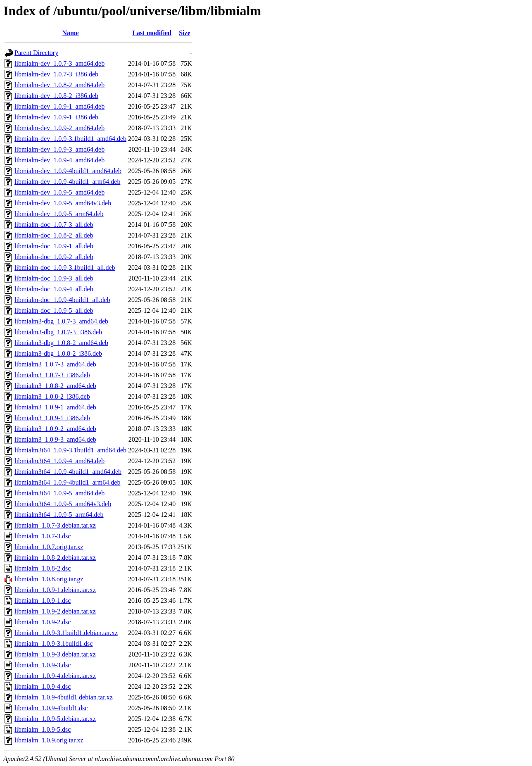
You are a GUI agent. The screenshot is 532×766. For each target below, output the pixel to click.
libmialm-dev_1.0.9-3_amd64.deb (59, 149)
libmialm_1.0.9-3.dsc (43, 665)
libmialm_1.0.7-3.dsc (43, 536)
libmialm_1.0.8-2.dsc (43, 568)
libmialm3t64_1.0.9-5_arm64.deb (59, 515)
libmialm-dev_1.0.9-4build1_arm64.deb (67, 182)
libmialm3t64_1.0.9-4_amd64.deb (59, 461)
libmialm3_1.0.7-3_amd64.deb (55, 364)
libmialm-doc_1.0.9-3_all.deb (54, 278)
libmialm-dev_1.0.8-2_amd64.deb (59, 85)
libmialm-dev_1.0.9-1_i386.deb (56, 117)
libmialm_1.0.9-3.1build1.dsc (53, 643)
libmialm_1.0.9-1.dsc (43, 601)
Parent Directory (36, 53)
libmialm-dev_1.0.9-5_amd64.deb (59, 192)
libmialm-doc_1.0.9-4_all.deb (54, 289)
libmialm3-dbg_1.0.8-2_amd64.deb (61, 343)
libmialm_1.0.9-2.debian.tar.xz (55, 611)
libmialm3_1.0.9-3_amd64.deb (55, 439)
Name (71, 33)
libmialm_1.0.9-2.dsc (43, 622)
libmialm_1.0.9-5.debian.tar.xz (55, 719)
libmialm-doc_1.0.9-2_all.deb (54, 257)
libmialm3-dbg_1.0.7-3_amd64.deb (61, 321)
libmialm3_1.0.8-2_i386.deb (52, 396)
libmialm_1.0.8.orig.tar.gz (49, 579)
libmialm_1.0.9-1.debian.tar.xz (55, 590)
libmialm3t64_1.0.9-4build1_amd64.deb (68, 472)
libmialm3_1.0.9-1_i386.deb (52, 418)
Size (185, 33)
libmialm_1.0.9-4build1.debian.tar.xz (64, 697)
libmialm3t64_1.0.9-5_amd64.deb (59, 493)
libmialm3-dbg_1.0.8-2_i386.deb (58, 353)
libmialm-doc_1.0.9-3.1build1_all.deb (65, 268)
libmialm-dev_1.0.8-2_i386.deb (56, 96)
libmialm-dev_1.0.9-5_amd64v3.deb (63, 203)
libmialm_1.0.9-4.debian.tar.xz (55, 676)
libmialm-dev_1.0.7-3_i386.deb (56, 74)
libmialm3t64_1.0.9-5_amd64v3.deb (63, 504)
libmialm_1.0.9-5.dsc (43, 729)
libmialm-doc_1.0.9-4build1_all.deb (62, 300)
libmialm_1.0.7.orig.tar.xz (49, 547)
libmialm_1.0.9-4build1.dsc (51, 708)
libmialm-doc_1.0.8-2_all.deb (54, 235)
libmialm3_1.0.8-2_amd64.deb (55, 386)
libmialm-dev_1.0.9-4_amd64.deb (59, 160)
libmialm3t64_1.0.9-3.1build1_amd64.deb (70, 450)
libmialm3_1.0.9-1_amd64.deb (55, 407)
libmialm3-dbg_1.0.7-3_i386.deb (58, 332)
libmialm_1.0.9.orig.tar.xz (49, 740)
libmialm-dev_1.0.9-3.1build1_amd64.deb (70, 139)
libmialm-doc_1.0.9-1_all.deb (54, 246)
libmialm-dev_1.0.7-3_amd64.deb (59, 63)
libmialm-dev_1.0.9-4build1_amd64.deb (68, 171)
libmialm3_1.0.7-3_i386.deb (52, 375)
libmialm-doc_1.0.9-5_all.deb (54, 310)
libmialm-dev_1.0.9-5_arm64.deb (59, 214)
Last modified (152, 33)
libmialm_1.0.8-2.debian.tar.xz (55, 558)
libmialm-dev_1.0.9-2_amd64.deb (59, 128)
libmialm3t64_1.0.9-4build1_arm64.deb (67, 482)
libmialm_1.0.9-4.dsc (43, 686)
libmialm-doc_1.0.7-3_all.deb (54, 225)
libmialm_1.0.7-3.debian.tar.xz (55, 525)
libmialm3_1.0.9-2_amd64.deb (55, 429)
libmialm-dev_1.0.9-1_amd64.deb (59, 106)
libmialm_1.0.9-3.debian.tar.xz (55, 654)
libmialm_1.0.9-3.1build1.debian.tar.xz (66, 633)
